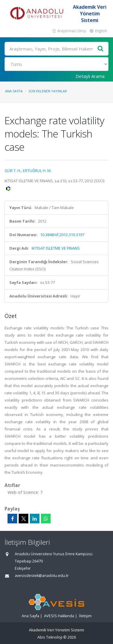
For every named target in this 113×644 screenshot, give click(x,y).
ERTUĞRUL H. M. (37, 171)
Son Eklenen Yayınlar (48, 91)
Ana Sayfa (14, 91)
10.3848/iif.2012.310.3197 (62, 235)
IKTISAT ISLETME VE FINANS (56, 248)
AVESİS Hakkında (59, 616)
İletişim (85, 616)
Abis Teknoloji (50, 637)
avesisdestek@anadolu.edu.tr (42, 576)
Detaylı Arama (90, 76)
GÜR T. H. (13, 171)
